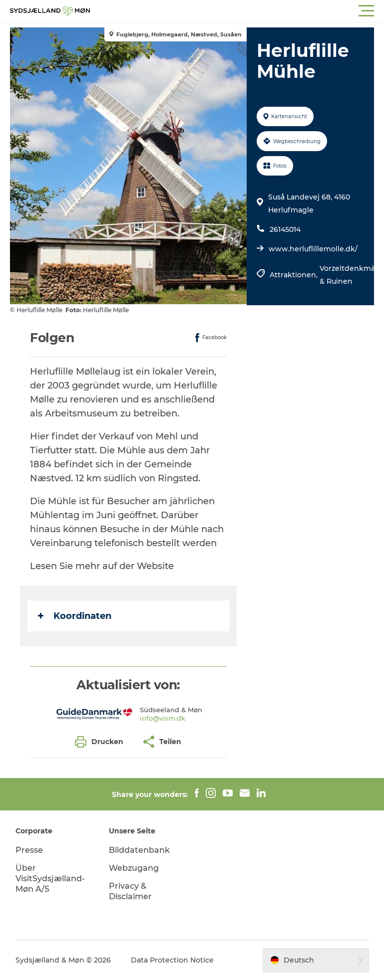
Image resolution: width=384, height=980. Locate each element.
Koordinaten (75, 616)
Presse (29, 850)
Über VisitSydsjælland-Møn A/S (50, 879)
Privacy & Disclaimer (130, 891)
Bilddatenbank (139, 850)
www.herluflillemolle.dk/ (313, 249)
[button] (237, 11)
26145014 (285, 229)
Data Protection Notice (172, 960)
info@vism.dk (163, 718)
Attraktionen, (295, 275)
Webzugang (134, 868)
